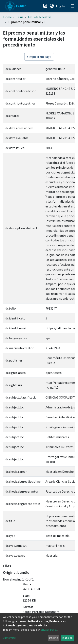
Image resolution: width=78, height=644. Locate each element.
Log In (61, 6)
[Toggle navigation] (73, 6)
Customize (9, 638)
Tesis (20, 17)
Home (7, 17)
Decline (54, 638)
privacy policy (49, 630)
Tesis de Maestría (40, 17)
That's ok (67, 638)
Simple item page (39, 57)
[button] (52, 6)
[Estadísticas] (46, 6)
